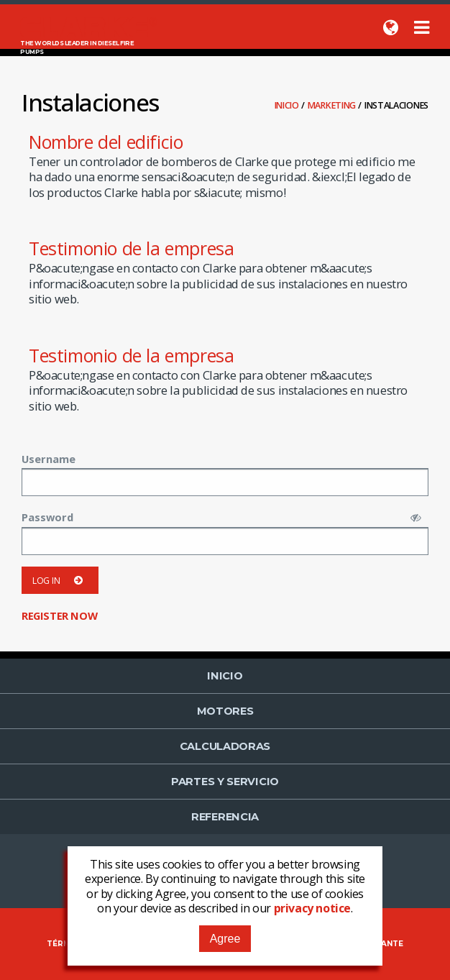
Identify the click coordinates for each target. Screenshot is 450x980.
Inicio (288, 105)
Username (49, 459)
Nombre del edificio (106, 142)
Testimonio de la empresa (131, 248)
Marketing (333, 105)
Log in (60, 581)
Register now (59, 615)
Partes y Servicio (225, 782)
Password (47, 517)
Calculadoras (225, 746)
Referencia (225, 817)
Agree (225, 939)
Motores (225, 711)
